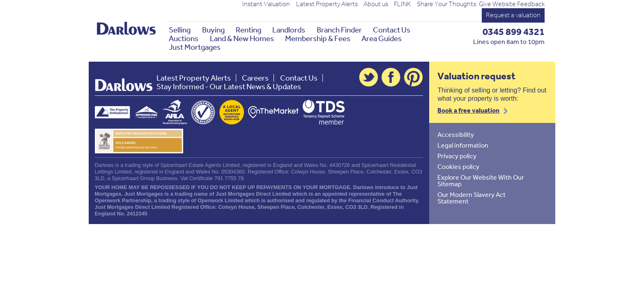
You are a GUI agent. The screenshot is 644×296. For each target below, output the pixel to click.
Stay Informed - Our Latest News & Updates (229, 87)
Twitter (368, 77)
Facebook (391, 77)
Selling (180, 30)
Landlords (289, 30)
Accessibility (456, 134)
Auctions (184, 38)
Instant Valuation (266, 4)
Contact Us (392, 30)
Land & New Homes (242, 38)
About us (376, 4)
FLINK (402, 4)
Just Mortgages (195, 47)
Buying (213, 30)
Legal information (463, 145)
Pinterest (414, 77)
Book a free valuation (468, 110)
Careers (255, 78)
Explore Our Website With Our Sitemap (481, 180)
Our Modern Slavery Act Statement (471, 198)
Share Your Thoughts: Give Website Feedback (481, 4)
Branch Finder (339, 30)
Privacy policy (457, 156)
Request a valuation (513, 15)
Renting (248, 30)
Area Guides (382, 38)
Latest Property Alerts (327, 4)
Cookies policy (458, 166)
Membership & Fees (318, 38)
